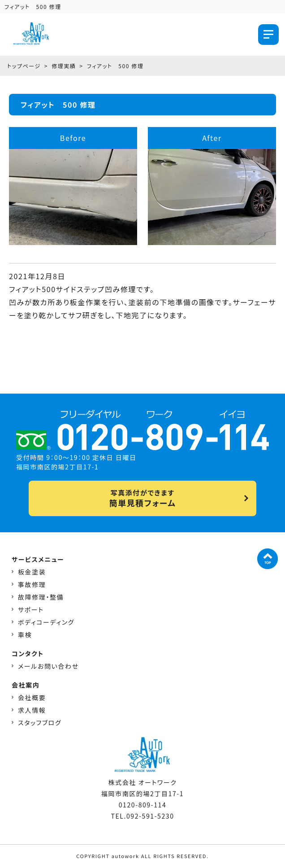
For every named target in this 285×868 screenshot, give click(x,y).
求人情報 (32, 710)
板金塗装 (32, 572)
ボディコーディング (46, 622)
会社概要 (32, 697)
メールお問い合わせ (48, 666)
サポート (31, 609)
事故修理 (32, 584)
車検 (25, 635)
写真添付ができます (142, 498)
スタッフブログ (40, 723)
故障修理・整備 (41, 597)
